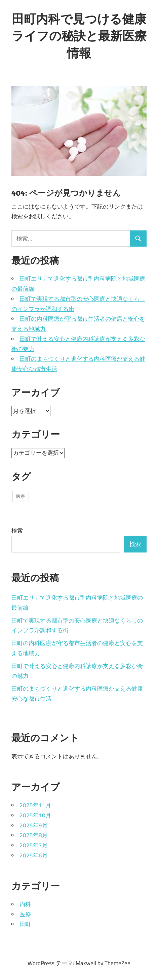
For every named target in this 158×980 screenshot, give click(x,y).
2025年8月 (34, 835)
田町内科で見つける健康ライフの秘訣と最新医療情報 (79, 36)
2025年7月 (34, 845)
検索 (17, 531)
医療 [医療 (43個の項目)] (21, 496)
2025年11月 (35, 805)
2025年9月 (34, 825)
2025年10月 (35, 815)
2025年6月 (34, 855)
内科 (25, 904)
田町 (25, 924)
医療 (25, 914)
